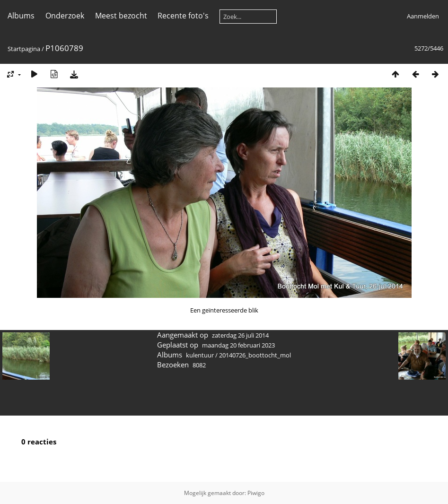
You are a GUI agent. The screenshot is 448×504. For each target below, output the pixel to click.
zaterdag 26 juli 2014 (240, 335)
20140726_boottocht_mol (255, 355)
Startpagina (24, 49)
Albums (21, 16)
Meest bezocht (121, 16)
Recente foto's (183, 16)
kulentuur (200, 355)
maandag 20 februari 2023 (238, 345)
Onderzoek (65, 16)
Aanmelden (423, 16)
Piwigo (256, 493)
